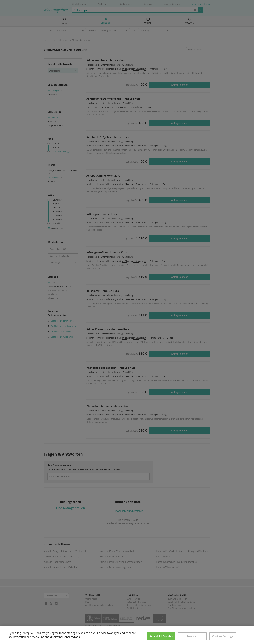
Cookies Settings (222, 636)
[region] (127, 635)
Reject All (192, 636)
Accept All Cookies (161, 636)
